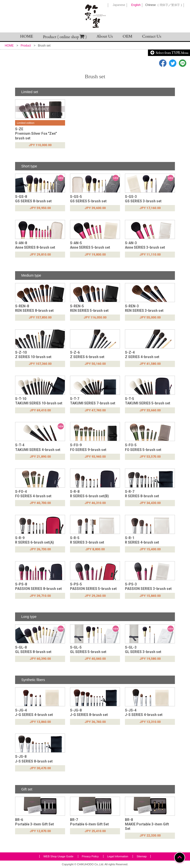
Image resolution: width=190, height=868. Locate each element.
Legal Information (118, 856)
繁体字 (176, 5)
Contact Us (152, 36)
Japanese (119, 5)
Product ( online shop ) (65, 37)
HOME (27, 36)
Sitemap (142, 856)
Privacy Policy (90, 856)
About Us (105, 36)
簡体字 (164, 5)
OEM (128, 36)
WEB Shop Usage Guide (58, 856)
